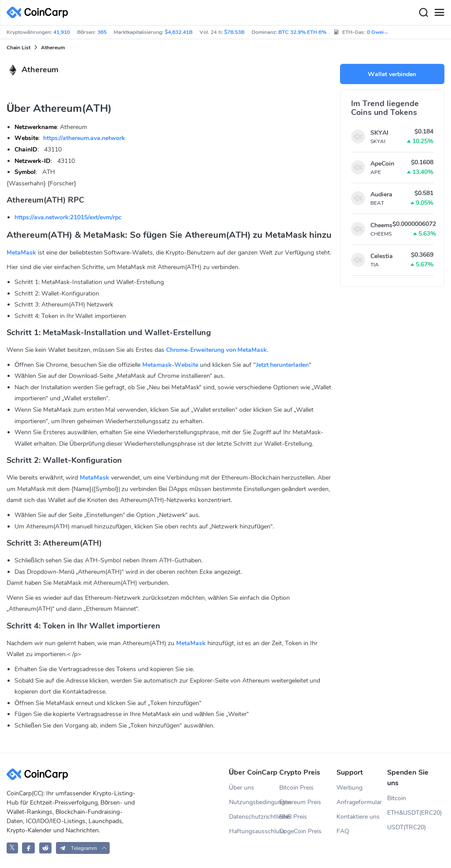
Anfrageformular (359, 802)
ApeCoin (382, 164)
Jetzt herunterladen (283, 365)
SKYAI (379, 133)
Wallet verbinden (392, 74)
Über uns (242, 788)
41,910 (62, 32)
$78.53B (234, 32)
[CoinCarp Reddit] (46, 848)
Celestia (382, 256)
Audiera (381, 194)
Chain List (18, 48)
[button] (83, 848)
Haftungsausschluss (254, 831)
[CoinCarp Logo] (40, 13)
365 (102, 32)
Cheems (381, 225)
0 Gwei (378, 32)
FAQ (343, 831)
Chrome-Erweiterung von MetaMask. (217, 350)
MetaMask (21, 253)
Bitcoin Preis (296, 788)
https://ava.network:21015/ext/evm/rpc (68, 217)
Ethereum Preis (300, 802)
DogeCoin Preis (300, 831)
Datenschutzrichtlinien (254, 817)
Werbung (349, 788)
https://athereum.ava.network (84, 138)
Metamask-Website (170, 365)
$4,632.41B (179, 32)
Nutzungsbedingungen (254, 802)
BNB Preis (293, 817)
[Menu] (439, 13)
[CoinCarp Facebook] (28, 848)
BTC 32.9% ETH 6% (302, 32)
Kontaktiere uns (358, 817)
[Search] (423, 13)
